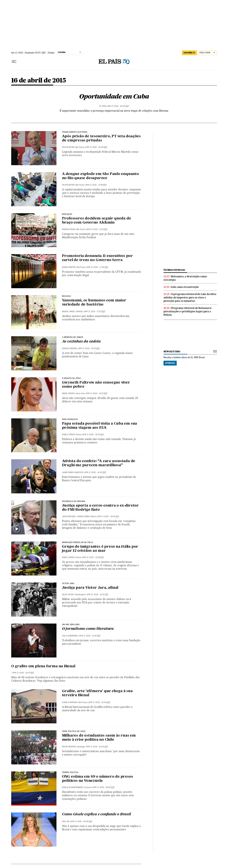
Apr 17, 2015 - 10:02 (97, 747)
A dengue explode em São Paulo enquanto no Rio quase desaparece (100, 176)
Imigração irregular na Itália (77, 542)
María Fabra (84, 516)
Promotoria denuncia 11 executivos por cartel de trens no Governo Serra (98, 258)
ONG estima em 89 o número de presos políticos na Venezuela (98, 779)
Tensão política (70, 772)
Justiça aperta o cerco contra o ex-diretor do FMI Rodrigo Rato (100, 508)
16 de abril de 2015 (39, 81)
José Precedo (69, 516)
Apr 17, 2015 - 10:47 (23, 673)
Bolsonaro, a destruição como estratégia (185, 278)
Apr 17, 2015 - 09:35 (104, 787)
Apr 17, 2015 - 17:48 (97, 267)
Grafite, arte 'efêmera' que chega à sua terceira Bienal (97, 693)
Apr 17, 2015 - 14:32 (95, 472)
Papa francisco (70, 419)
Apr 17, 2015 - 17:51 (97, 229)
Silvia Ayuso (68, 595)
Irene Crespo (68, 393)
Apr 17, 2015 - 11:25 (90, 636)
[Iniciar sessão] (207, 53)
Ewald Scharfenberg (72, 787)
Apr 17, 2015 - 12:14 (98, 595)
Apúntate (170, 363)
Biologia (66, 296)
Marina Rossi (68, 229)
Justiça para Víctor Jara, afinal (90, 588)
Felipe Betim (68, 147)
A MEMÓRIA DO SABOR (72, 337)
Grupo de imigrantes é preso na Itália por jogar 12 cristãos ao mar (100, 549)
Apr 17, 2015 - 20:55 (118, 106)
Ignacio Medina (69, 348)
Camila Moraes (70, 702)
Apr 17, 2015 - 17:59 (96, 185)
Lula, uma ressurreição (185, 287)
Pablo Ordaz (68, 435)
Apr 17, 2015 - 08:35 (81, 821)
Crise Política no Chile (74, 731)
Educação (67, 214)
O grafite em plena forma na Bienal (43, 666)
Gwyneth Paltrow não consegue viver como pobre (96, 385)
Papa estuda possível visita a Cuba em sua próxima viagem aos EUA (100, 426)
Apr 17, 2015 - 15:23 (97, 393)
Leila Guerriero (70, 636)
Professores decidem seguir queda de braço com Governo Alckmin (97, 221)
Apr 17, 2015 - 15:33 (89, 348)
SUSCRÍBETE (189, 53)
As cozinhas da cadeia (81, 342)
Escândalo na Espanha (74, 501)
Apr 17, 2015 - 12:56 (93, 557)
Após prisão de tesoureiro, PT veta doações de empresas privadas (101, 138)
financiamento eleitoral (75, 132)
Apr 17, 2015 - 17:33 (95, 312)
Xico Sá (66, 821)
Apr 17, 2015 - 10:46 (99, 702)
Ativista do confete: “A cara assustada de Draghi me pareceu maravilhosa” (99, 463)
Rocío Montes (69, 747)
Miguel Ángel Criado (72, 312)
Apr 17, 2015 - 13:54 (108, 516)
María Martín (69, 267)
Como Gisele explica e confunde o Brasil (96, 814)
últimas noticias (174, 270)
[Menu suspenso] (14, 62)
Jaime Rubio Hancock (73, 472)
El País (103, 106)
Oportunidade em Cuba (114, 96)
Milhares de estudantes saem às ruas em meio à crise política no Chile (99, 738)
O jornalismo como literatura (88, 629)
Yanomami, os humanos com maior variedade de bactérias (94, 303)
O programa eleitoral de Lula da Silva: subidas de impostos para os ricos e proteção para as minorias (190, 297)
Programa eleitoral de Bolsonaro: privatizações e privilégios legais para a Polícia (188, 311)
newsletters (172, 352)
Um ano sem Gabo (71, 625)
